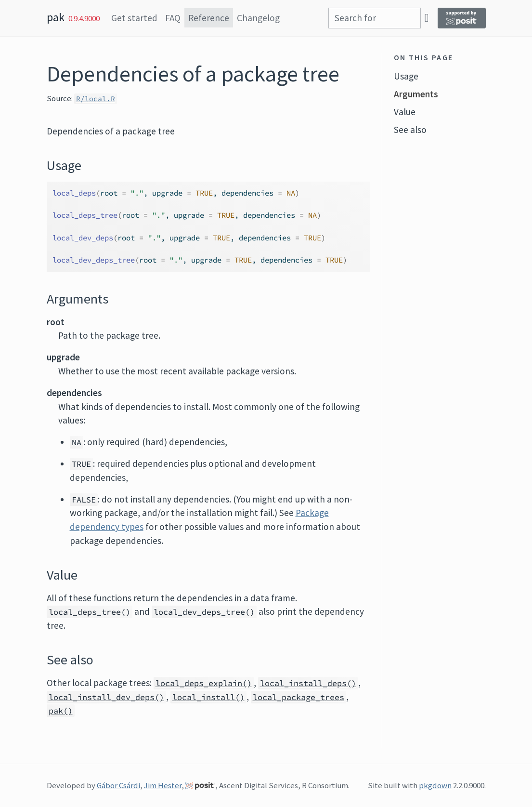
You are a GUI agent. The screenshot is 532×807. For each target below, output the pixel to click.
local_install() (208, 697)
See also (410, 130)
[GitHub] (427, 17)
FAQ (173, 18)
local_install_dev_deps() (106, 697)
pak (56, 17)
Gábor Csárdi (118, 785)
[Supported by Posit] (462, 18)
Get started (134, 18)
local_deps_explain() (204, 683)
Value (405, 112)
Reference (209, 18)
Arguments (416, 94)
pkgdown (435, 785)
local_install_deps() (308, 683)
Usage (406, 76)
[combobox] (375, 18)
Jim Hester (163, 785)
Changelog (258, 18)
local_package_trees (298, 697)
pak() (61, 711)
